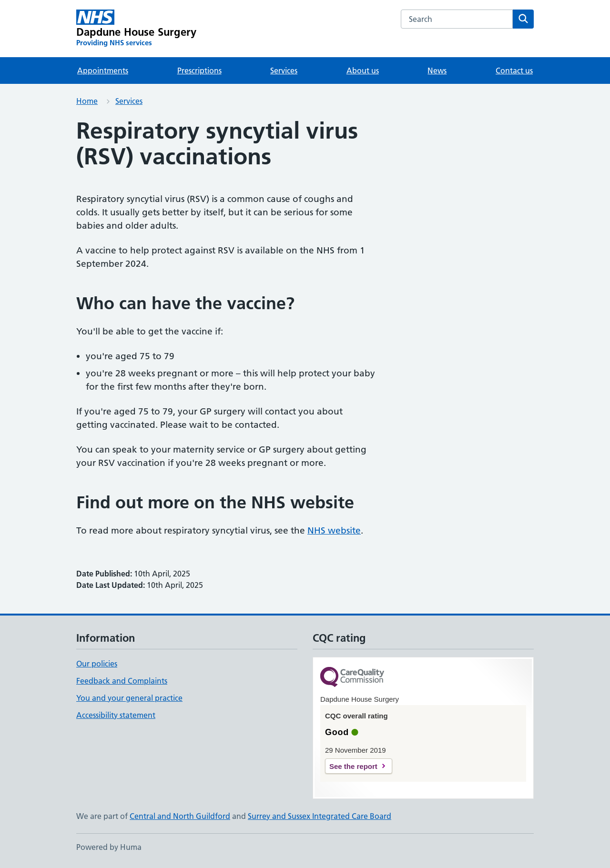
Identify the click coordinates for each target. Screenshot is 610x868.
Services (284, 71)
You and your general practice (129, 698)
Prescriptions (199, 71)
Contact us (514, 71)
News (437, 71)
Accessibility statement (116, 715)
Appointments (103, 71)
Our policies (97, 664)
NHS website (334, 530)
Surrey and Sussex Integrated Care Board (320, 816)
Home (87, 101)
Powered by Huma (109, 847)
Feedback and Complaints (122, 681)
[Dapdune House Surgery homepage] (136, 29)
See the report (353, 766)
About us (363, 71)
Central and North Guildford (180, 816)
